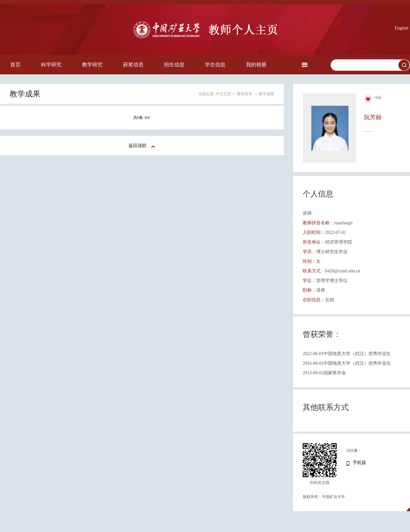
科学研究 (51, 65)
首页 (15, 65)
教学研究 (92, 65)
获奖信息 (133, 65)
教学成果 (266, 94)
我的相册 (256, 65)
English (402, 28)
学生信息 (215, 65)
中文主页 (223, 94)
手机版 (359, 463)
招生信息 (174, 65)
